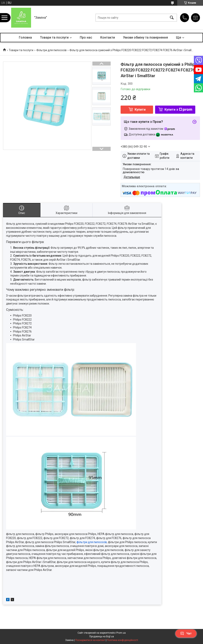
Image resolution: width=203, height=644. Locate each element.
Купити (140, 110)
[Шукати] (172, 18)
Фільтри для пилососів (51, 50)
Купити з (178, 110)
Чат (186, 633)
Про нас (86, 37)
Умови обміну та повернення (145, 37)
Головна (25, 37)
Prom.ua (121, 633)
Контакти (108, 37)
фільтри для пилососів (92, 542)
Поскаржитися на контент (90, 640)
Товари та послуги (54, 37)
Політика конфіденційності (123, 640)
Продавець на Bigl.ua (102, 636)
